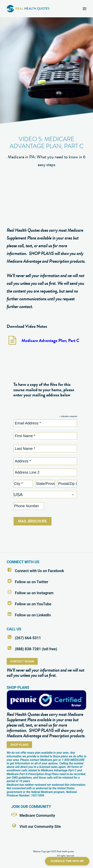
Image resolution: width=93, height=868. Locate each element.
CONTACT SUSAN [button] (22, 661)
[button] (84, 9)
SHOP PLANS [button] (19, 745)
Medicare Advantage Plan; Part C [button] (50, 341)
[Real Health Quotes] (28, 9)
